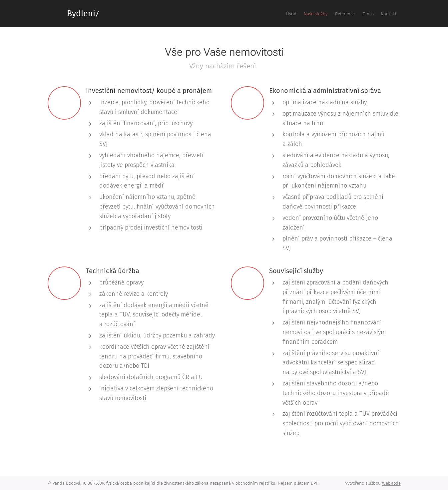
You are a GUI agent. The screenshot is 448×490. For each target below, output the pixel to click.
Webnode (391, 483)
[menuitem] (347, 14)
